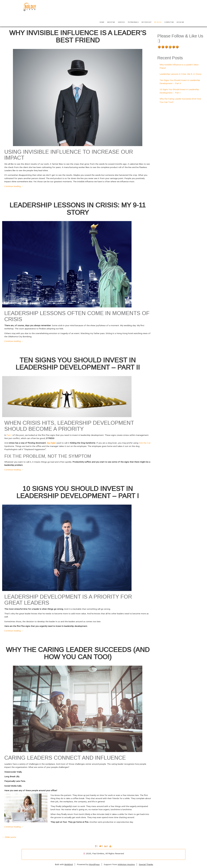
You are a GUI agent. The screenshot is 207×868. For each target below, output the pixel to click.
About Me (111, 22)
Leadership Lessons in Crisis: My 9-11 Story (78, 209)
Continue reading (14, 186)
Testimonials (133, 22)
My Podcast (146, 22)
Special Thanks (146, 864)
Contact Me (169, 22)
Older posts (9, 837)
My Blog (158, 22)
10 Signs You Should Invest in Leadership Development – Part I (78, 492)
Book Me (180, 22)
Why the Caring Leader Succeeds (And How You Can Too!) (78, 653)
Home (102, 22)
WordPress (94, 864)
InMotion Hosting (126, 864)
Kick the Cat (145, 443)
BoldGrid (69, 864)
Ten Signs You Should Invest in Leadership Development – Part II (78, 364)
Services (121, 22)
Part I (9, 435)
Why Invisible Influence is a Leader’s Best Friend (78, 36)
